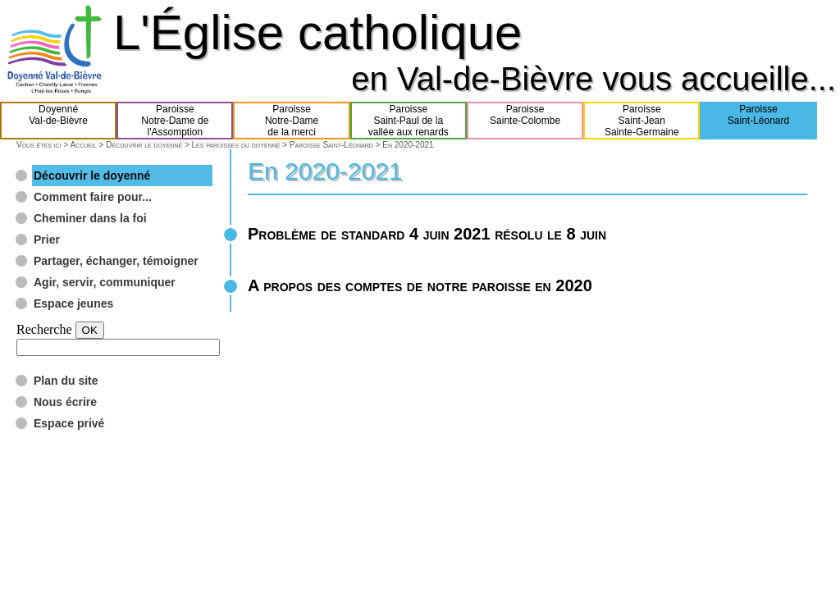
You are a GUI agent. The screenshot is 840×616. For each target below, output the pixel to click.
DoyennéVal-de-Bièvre (58, 121)
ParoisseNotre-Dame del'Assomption (175, 121)
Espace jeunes (73, 303)
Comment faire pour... (93, 197)
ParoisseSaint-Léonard (758, 121)
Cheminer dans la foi (90, 218)
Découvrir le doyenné (144, 145)
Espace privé (69, 423)
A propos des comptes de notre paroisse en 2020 (420, 285)
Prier (47, 240)
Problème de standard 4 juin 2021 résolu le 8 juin (427, 234)
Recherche (44, 329)
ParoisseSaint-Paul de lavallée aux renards (409, 121)
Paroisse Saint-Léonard (331, 145)
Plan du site (66, 381)
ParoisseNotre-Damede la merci (292, 121)
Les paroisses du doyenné (236, 145)
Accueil (83, 145)
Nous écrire (65, 402)
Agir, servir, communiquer (105, 282)
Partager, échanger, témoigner (116, 261)
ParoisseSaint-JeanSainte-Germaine (642, 121)
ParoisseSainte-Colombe (525, 121)
